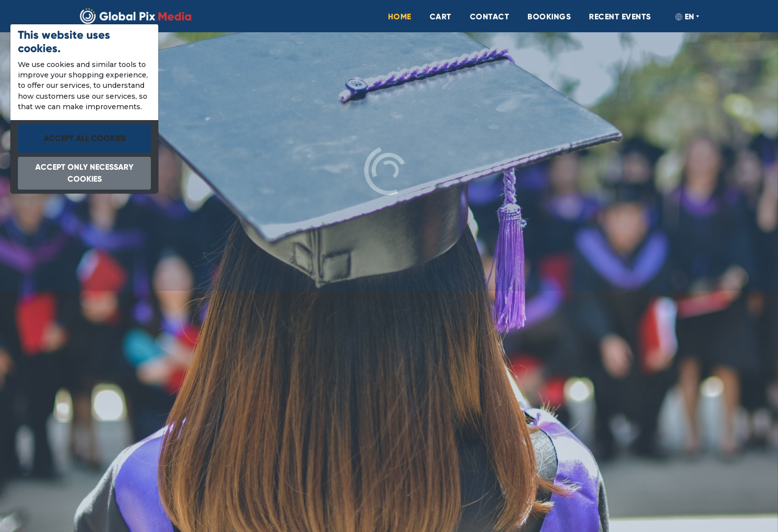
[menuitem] (359, 17)
